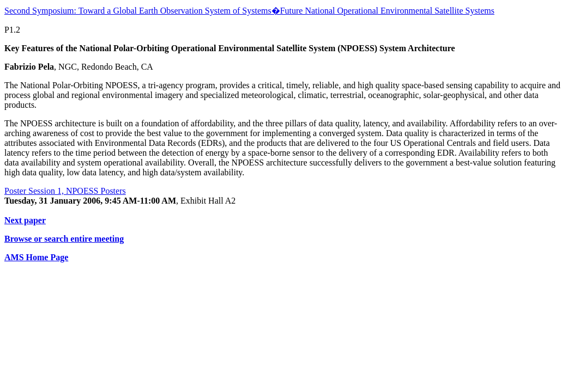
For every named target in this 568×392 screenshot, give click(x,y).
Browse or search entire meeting (64, 239)
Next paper (25, 220)
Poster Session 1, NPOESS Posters (65, 191)
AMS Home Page (36, 257)
